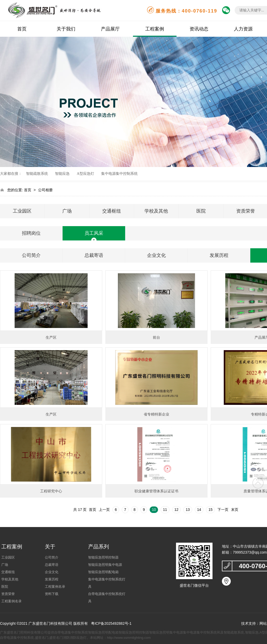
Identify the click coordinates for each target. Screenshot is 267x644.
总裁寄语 (94, 255)
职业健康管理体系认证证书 (156, 491)
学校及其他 (156, 211)
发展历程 (219, 255)
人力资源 (243, 29)
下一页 (223, 510)
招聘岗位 (31, 233)
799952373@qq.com (250, 552)
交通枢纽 (112, 211)
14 (199, 510)
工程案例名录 (11, 601)
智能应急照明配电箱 (103, 572)
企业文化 (156, 255)
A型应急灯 (86, 174)
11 (165, 510)
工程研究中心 (51, 491)
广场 (67, 211)
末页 (235, 510)
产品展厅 (110, 29)
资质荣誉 (8, 594)
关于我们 (66, 29)
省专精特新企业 (156, 414)
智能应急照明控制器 (103, 557)
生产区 (51, 337)
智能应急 (62, 174)
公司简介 (31, 255)
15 (210, 510)
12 (177, 510)
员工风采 (94, 233)
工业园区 (22, 211)
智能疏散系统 (37, 174)
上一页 (104, 510)
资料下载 (52, 594)
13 (188, 510)
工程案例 (155, 29)
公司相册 (45, 190)
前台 (156, 337)
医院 (201, 211)
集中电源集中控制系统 (119, 174)
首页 (22, 29)
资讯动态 (199, 29)
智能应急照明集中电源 (105, 565)
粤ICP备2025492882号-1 (111, 623)
